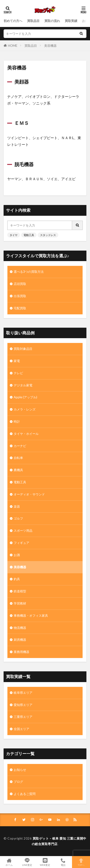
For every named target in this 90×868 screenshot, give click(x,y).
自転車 (18, 458)
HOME (13, 46)
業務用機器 (21, 652)
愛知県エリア (23, 705)
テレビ (18, 373)
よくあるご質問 (25, 794)
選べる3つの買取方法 (29, 272)
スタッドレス (48, 235)
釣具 (17, 579)
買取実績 (71, 21)
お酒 (17, 555)
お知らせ (20, 770)
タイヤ (14, 235)
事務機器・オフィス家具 (31, 615)
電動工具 (29, 235)
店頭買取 (20, 284)
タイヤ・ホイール (26, 434)
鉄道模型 (20, 591)
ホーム (9, 862)
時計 (17, 421)
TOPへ (81, 862)
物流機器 (20, 628)
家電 (17, 361)
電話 (63, 862)
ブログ (18, 782)
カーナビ (20, 446)
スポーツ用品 (23, 531)
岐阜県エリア (23, 693)
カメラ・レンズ (25, 409)
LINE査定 (27, 862)
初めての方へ (13, 21)
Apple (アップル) (25, 397)
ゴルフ (18, 518)
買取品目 (33, 21)
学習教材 (20, 603)
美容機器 (50, 46)
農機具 (18, 470)
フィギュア (21, 543)
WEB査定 (45, 862)
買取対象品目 (23, 349)
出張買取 (20, 296)
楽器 (17, 506)
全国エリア (21, 729)
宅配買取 (20, 308)
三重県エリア (23, 717)
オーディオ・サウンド (29, 494)
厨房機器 (20, 640)
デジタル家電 (23, 385)
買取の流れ (52, 21)
